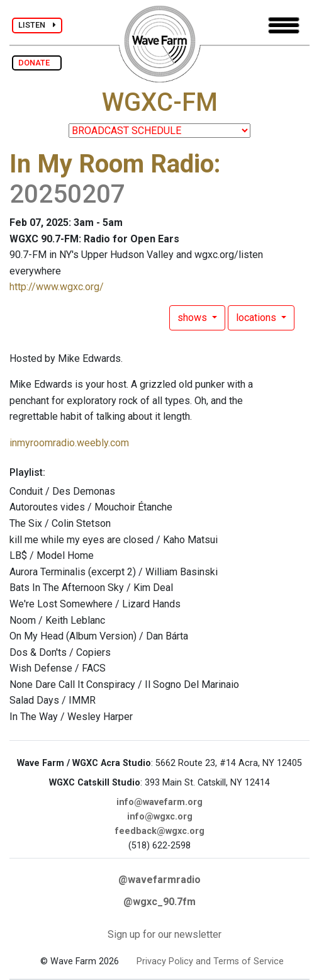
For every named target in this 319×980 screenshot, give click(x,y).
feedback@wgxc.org (160, 831)
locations (257, 318)
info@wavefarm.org (159, 802)
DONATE (37, 63)
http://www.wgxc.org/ (57, 287)
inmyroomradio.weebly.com (69, 443)
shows (193, 318)
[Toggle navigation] (284, 25)
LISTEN (37, 25)
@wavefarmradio (159, 880)
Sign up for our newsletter (165, 934)
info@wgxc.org (160, 817)
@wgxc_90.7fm (159, 902)
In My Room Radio (112, 164)
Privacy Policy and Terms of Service (210, 961)
